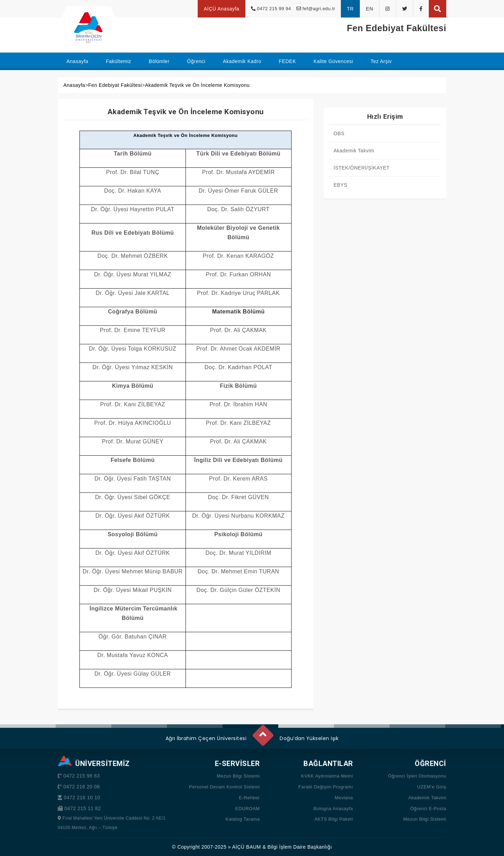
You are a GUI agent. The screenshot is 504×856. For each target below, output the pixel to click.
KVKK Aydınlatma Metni (327, 776)
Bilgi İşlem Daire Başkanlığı (300, 847)
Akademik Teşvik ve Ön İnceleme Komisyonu (197, 85)
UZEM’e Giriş (432, 787)
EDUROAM (247, 809)
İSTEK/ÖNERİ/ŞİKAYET (362, 168)
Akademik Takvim (354, 151)
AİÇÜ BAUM (246, 847)
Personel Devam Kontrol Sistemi (224, 787)
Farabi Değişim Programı (326, 787)
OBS (339, 133)
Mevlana (344, 798)
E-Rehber (250, 798)
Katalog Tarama (243, 819)
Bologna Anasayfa (333, 809)
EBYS (340, 185)
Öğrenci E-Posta (428, 809)
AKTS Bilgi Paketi (334, 819)
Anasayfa (74, 85)
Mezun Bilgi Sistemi (238, 776)
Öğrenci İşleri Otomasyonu (417, 776)
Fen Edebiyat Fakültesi (115, 85)
